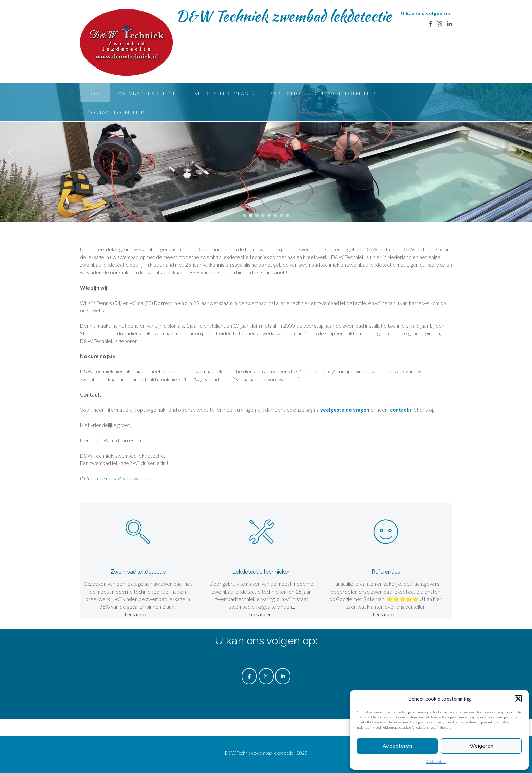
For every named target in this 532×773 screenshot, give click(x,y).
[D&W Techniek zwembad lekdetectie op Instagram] (266, 676)
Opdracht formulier (345, 93)
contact (399, 410)
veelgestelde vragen (345, 410)
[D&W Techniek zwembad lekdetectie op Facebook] (249, 676)
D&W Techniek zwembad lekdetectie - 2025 (266, 753)
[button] (518, 699)
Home (95, 93)
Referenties (386, 572)
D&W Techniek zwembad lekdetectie (284, 16)
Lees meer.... (138, 614)
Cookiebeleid (436, 761)
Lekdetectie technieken (262, 572)
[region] (266, 153)
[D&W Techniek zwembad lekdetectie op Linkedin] (283, 676)
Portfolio (285, 93)
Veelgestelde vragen (225, 93)
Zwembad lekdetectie (149, 93)
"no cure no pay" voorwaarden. (120, 478)
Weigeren (481, 746)
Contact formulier (116, 112)
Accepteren (397, 746)
